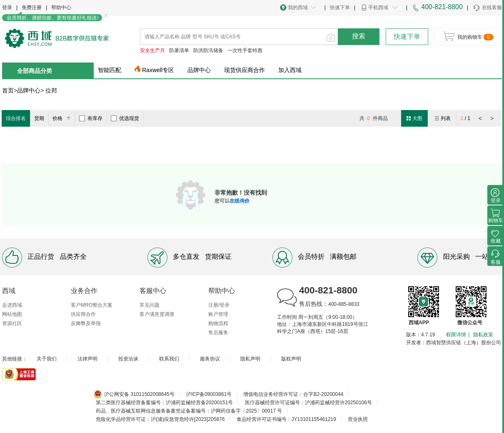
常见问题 (150, 305)
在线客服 (487, 8)
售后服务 (218, 333)
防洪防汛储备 (208, 50)
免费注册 (32, 8)
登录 (7, 8)
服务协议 (210, 359)
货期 (39, 118)
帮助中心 (61, 8)
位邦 (51, 90)
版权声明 (291, 359)
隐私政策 (483, 335)
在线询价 (240, 201)
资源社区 (12, 323)
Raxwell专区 (158, 70)
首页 (8, 90)
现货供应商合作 (245, 70)
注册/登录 (219, 305)
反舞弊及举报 (86, 323)
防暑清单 (179, 50)
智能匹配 (110, 70)
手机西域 (378, 8)
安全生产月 (152, 50)
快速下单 (340, 8)
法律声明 (87, 359)
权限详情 (456, 335)
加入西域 (290, 70)
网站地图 (12, 314)
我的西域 (298, 8)
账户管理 (218, 314)
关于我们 (47, 359)
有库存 (91, 118)
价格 (63, 118)
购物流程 (218, 323)
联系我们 (169, 359)
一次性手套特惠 (245, 50)
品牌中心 (199, 70)
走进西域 (12, 305)
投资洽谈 (128, 359)
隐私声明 (250, 359)
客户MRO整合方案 (92, 305)
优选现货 (125, 118)
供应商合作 (83, 314)
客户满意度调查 (157, 314)
